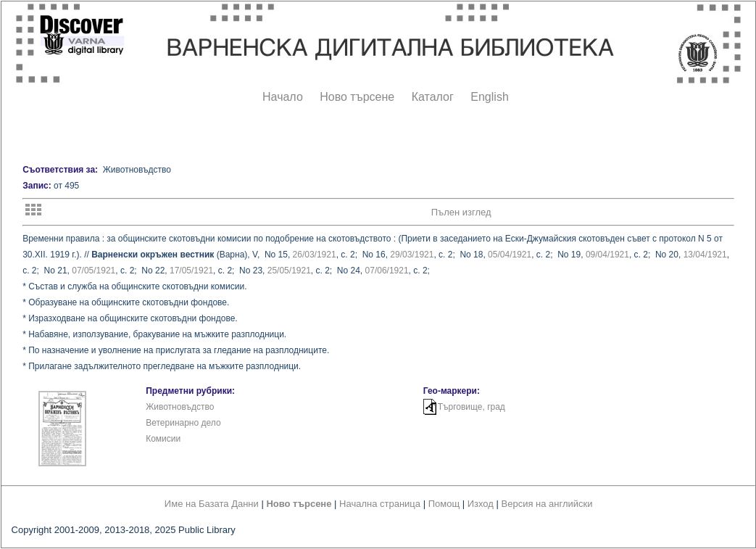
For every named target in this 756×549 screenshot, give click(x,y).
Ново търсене (357, 97)
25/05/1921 (289, 271)
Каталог (433, 97)
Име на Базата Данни (212, 504)
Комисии (163, 439)
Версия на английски (547, 504)
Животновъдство (180, 407)
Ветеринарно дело (183, 423)
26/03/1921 (315, 255)
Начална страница (380, 504)
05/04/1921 (510, 255)
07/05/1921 (94, 271)
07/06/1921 (387, 271)
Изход (481, 504)
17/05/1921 (191, 271)
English (489, 97)
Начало (283, 97)
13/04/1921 (705, 255)
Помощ (444, 504)
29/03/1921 (412, 255)
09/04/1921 (607, 255)
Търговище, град (472, 407)
